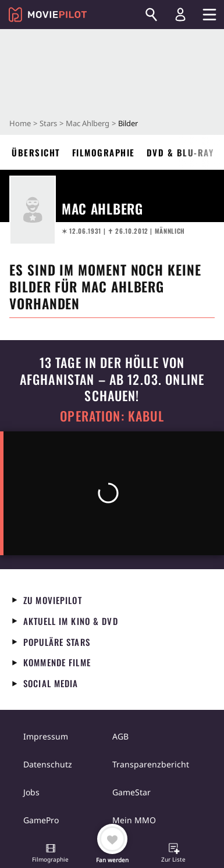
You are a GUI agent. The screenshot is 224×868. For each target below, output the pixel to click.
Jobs (31, 792)
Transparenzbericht (151, 764)
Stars (48, 123)
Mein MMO (134, 820)
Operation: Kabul (112, 416)
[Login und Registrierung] (180, 15)
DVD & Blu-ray (180, 152)
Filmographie (104, 152)
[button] (51, 854)
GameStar (131, 792)
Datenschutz (48, 764)
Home (20, 123)
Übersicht (36, 152)
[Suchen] (151, 15)
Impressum (46, 736)
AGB (120, 736)
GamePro (41, 820)
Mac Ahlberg (88, 123)
